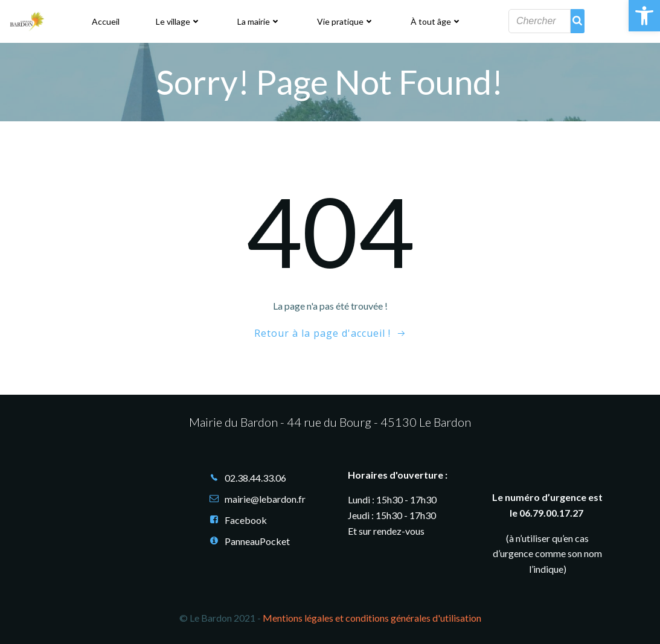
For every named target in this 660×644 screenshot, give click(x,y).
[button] (644, 16)
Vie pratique (346, 21)
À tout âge (436, 21)
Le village (178, 21)
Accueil (106, 21)
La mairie (259, 21)
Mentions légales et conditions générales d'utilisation (372, 618)
